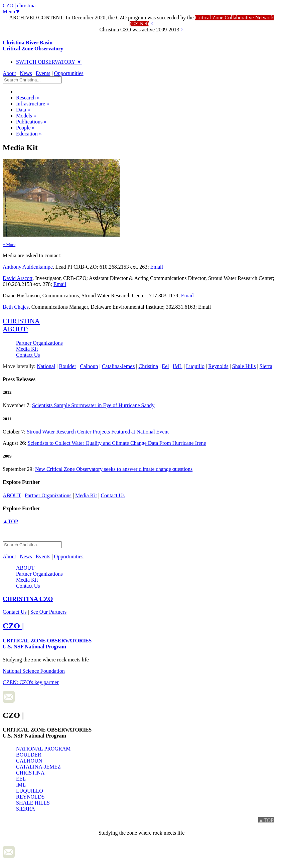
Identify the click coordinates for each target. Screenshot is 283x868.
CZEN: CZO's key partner (31, 682)
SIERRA (26, 809)
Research (28, 98)
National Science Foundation (34, 671)
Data (23, 110)
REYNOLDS (30, 797)
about (12, 495)
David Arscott (18, 278)
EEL (21, 779)
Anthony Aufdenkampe (28, 267)
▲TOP (10, 521)
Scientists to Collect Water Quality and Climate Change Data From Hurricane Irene (117, 443)
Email (157, 267)
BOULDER (29, 755)
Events (43, 73)
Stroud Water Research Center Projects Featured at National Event (98, 432)
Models (26, 116)
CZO (28, 599)
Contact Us (28, 355)
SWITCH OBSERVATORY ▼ (49, 62)
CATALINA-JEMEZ (38, 767)
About (9, 73)
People (25, 128)
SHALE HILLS (33, 803)
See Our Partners (48, 612)
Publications (31, 122)
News (26, 73)
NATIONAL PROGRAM (43, 749)
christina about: (21, 325)
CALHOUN (29, 761)
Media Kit (27, 349)
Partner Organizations (39, 343)
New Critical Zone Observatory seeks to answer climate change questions (114, 469)
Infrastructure (33, 104)
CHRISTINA (30, 773)
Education (29, 134)
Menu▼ (12, 12)
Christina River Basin (33, 46)
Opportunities (69, 73)
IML (21, 785)
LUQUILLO (30, 791)
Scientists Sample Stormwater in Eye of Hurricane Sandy (93, 405)
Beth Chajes (16, 307)
